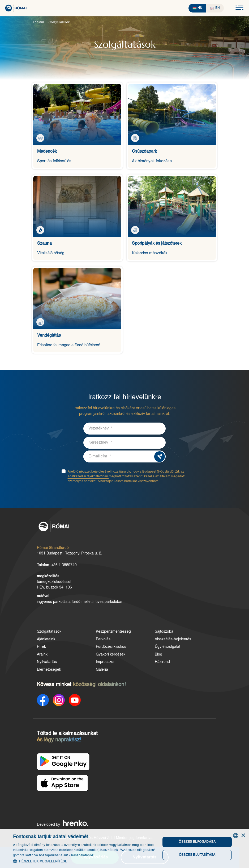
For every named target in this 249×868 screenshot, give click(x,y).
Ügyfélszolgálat (166, 647)
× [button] (243, 835)
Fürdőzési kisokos (110, 647)
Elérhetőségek (49, 670)
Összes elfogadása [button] (197, 842)
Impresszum (106, 662)
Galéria (101, 670)
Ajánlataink (46, 640)
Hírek (41, 647)
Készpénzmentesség (113, 632)
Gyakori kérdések (110, 655)
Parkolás (103, 640)
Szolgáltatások (49, 632)
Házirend (161, 662)
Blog (157, 655)
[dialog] (124, 848)
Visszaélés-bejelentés (172, 640)
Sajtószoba (163, 632)
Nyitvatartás (47, 662)
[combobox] (236, 836)
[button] (85, 861)
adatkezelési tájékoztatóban (89, 477)
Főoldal (38, 22)
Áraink (42, 655)
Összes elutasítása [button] (197, 855)
